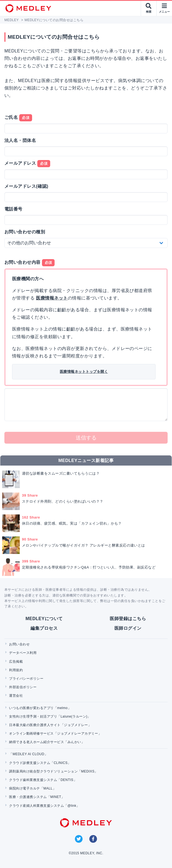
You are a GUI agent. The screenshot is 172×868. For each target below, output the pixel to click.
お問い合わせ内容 (29, 263)
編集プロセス (44, 628)
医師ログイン (128, 628)
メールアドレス (27, 164)
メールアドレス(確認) (26, 186)
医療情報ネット (52, 298)
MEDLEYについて (44, 619)
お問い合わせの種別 (25, 232)
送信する (86, 438)
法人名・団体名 (20, 140)
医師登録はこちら (128, 619)
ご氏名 (18, 118)
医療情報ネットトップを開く (84, 372)
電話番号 (13, 209)
